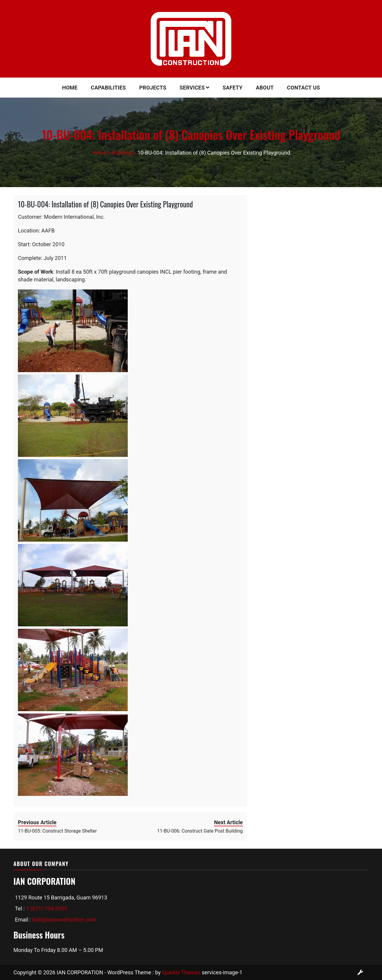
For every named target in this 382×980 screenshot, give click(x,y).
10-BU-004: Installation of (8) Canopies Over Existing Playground (105, 204)
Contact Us (304, 88)
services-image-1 (222, 972)
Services (192, 88)
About (265, 88)
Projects (153, 88)
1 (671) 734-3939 (47, 909)
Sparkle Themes (181, 972)
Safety (233, 88)
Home (70, 88)
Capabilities (108, 88)
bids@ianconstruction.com (64, 920)
